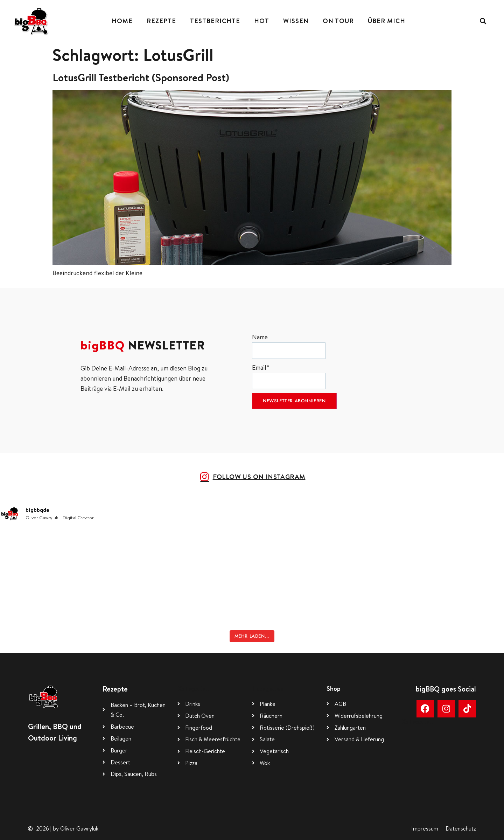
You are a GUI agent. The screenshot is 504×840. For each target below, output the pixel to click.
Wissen (296, 21)
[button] (483, 21)
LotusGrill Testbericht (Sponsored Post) (141, 77)
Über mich (387, 21)
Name (289, 346)
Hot (262, 21)
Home (122, 21)
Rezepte (161, 21)
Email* (289, 376)
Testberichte (215, 21)
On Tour (338, 21)
